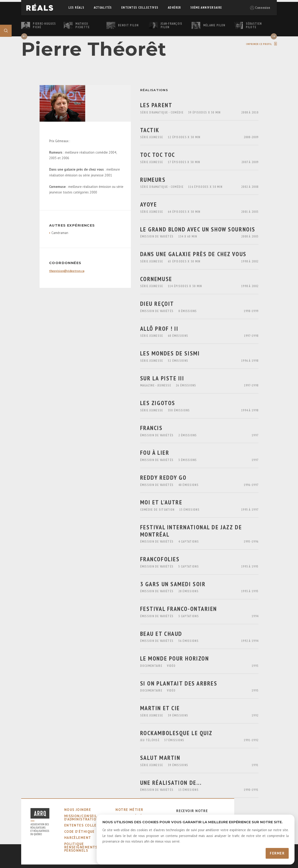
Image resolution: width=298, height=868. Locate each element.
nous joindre (78, 810)
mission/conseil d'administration (82, 818)
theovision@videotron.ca (67, 271)
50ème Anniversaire (206, 8)
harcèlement (78, 838)
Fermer (277, 853)
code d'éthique (80, 832)
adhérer (174, 8)
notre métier (129, 810)
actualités (103, 8)
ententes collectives (140, 8)
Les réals (76, 8)
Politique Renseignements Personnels (81, 847)
